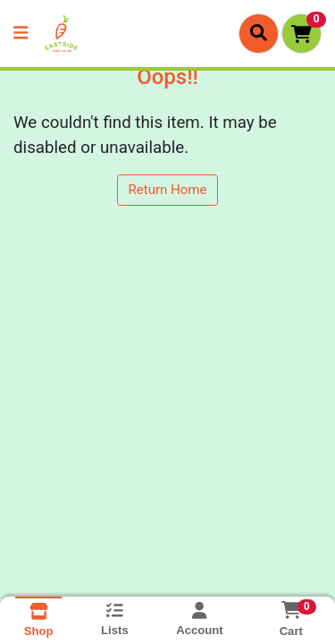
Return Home (168, 190)
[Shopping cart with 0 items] (301, 34)
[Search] (259, 33)
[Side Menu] (21, 34)
